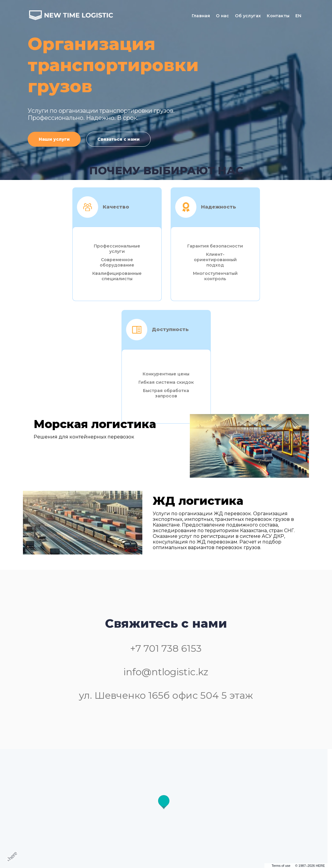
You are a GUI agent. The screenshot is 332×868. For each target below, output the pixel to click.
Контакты (278, 16)
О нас (222, 16)
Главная (201, 16)
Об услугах (248, 16)
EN (298, 16)
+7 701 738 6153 (166, 648)
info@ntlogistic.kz (166, 672)
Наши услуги (54, 139)
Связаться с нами (119, 139)
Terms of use (281, 866)
